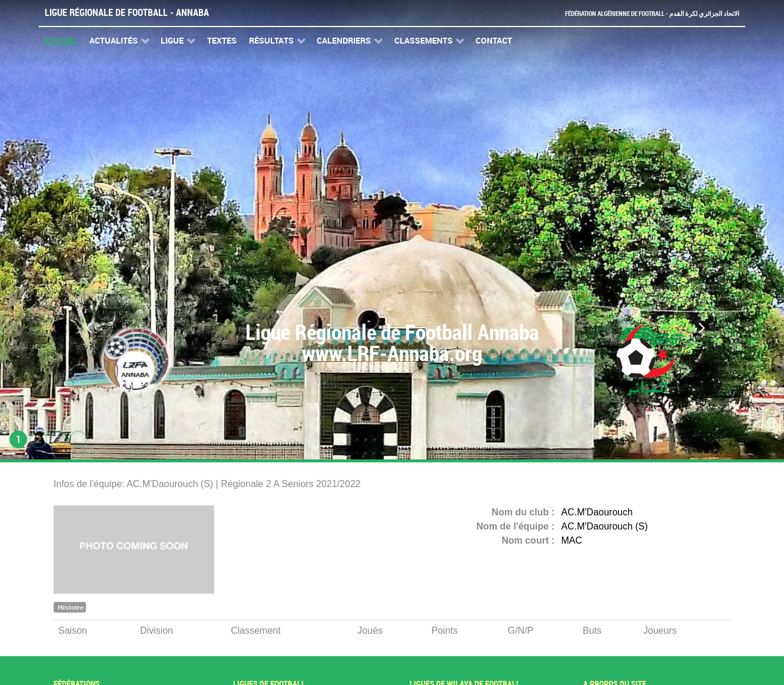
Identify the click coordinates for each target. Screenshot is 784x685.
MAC (572, 540)
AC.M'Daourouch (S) (605, 526)
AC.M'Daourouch (597, 512)
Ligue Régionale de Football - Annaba (127, 13)
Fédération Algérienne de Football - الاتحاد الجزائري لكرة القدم (634, 13)
